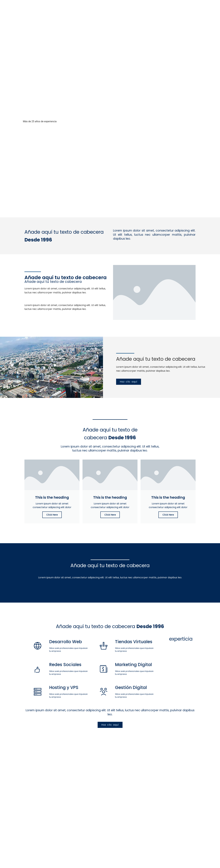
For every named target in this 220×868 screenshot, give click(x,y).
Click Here (52, 515)
